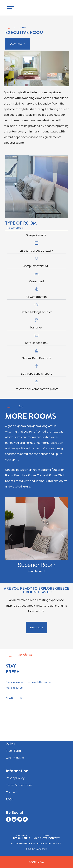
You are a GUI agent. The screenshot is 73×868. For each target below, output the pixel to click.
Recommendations (19, 736)
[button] (7, 69)
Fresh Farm (13, 751)
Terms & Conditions (19, 785)
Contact (11, 792)
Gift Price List (15, 758)
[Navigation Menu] (10, 8)
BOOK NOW (37, 862)
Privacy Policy (15, 778)
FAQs (9, 799)
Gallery (11, 743)
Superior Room (37, 565)
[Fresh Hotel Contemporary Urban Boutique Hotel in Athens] (61, 8)
